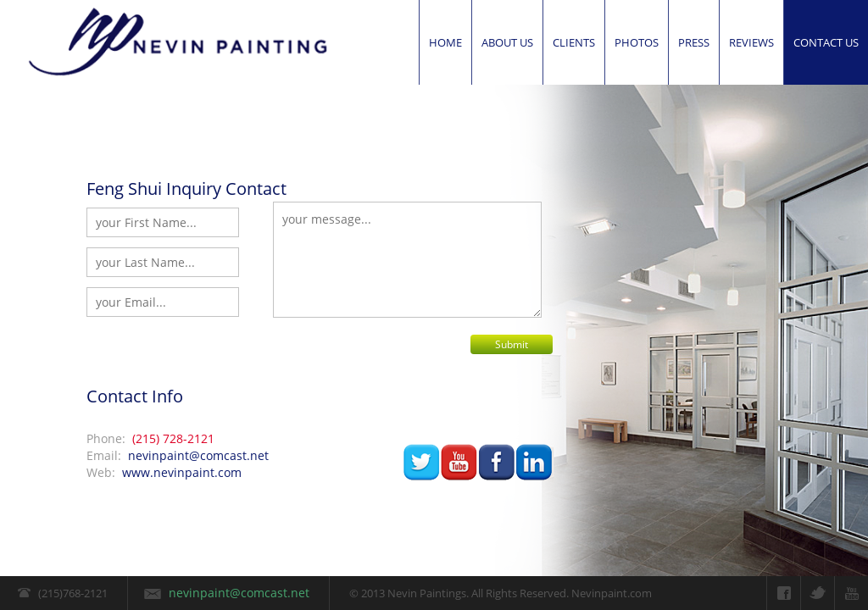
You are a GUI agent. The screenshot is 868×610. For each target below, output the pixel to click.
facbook (497, 463)
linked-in (534, 463)
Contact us (826, 42)
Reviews (751, 42)
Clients (574, 42)
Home (445, 42)
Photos (637, 42)
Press (694, 42)
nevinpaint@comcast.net (198, 455)
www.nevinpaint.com (182, 472)
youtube (459, 463)
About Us (507, 42)
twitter (422, 463)
